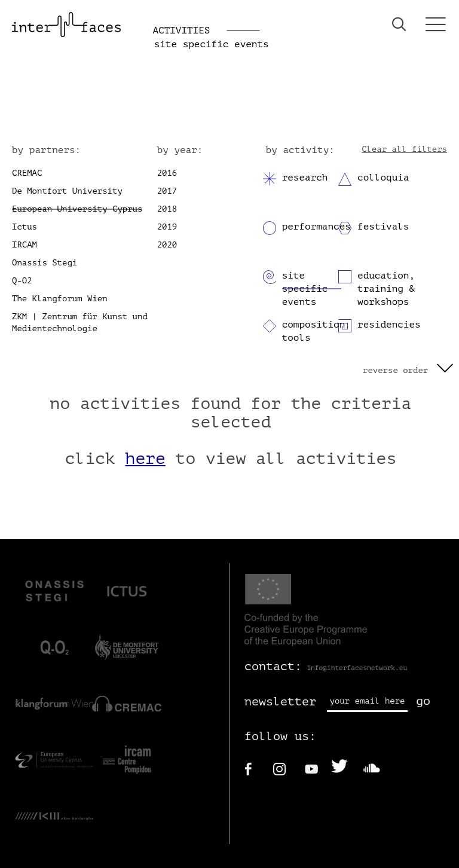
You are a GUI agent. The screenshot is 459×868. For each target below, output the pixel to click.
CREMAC (27, 173)
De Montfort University (67, 191)
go (423, 701)
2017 (167, 191)
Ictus (25, 227)
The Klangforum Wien (60, 299)
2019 (167, 227)
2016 (167, 173)
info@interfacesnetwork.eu (357, 668)
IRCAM (25, 245)
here (146, 459)
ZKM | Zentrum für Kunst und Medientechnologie (80, 323)
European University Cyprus (77, 209)
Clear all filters (404, 149)
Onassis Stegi (45, 263)
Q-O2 (22, 281)
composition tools (314, 331)
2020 (167, 245)
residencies (389, 325)
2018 (167, 209)
